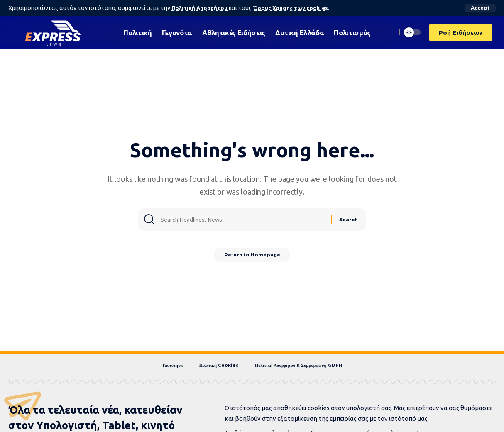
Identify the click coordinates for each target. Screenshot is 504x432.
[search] (388, 32)
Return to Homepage (252, 257)
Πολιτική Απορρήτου (201, 8)
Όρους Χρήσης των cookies (296, 8)
